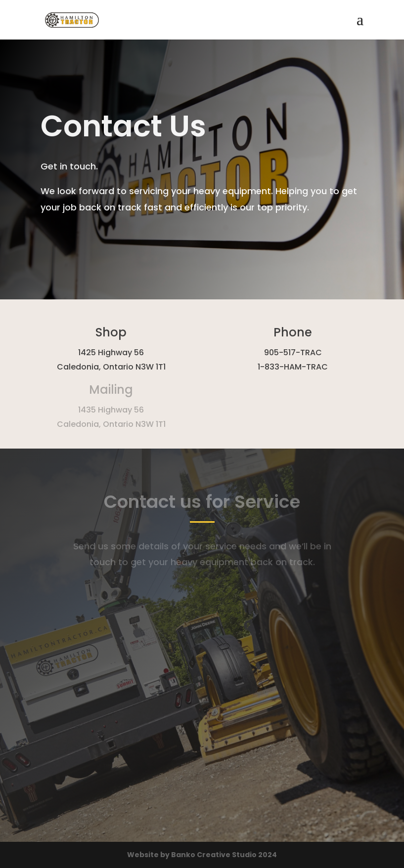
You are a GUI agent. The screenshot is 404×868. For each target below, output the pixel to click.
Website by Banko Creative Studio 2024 (202, 855)
